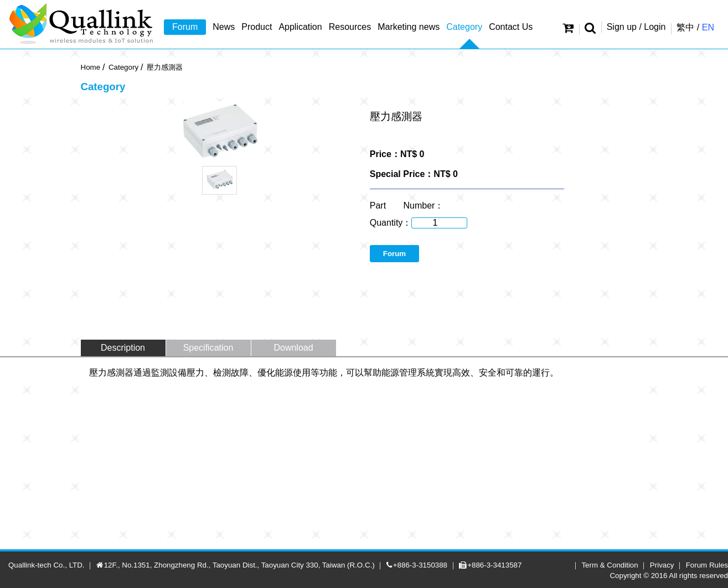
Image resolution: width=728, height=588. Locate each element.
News (224, 27)
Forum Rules (707, 565)
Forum (185, 27)
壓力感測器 (165, 67)
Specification (208, 348)
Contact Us (511, 27)
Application (300, 27)
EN (708, 27)
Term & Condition (610, 565)
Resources (350, 27)
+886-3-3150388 (420, 565)
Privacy (662, 565)
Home (91, 67)
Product (257, 27)
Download (293, 348)
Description (123, 348)
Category (464, 27)
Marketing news (409, 27)
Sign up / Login (636, 27)
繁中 (685, 27)
